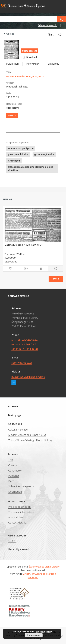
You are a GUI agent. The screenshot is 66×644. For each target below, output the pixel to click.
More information (44, 631)
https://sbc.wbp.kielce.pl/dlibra (28, 377)
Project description (19, 507)
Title (11, 460)
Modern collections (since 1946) (27, 435)
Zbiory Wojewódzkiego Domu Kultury (30, 440)
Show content (29, 51)
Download (29, 57)
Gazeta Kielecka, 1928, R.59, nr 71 (24, 245)
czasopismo (13, 108)
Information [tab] (33, 64)
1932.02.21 (13, 97)
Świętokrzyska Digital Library (44, 567)
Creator (13, 465)
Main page (15, 415)
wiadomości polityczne (21, 148)
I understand (34, 635)
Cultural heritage (18, 430)
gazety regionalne (44, 154)
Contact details (17, 523)
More (56, 279)
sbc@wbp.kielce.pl (22, 363)
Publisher (14, 476)
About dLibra (16, 517)
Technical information (21, 512)
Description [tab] (12, 64)
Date (11, 481)
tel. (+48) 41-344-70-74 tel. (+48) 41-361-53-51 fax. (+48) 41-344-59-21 (25, 344)
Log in (12, 540)
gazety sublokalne (18, 154)
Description (15, 492)
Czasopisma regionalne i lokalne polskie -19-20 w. (31, 169)
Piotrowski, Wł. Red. (17, 87)
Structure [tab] (53, 64)
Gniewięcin (14, 161)
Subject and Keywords (21, 486)
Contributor (15, 471)
